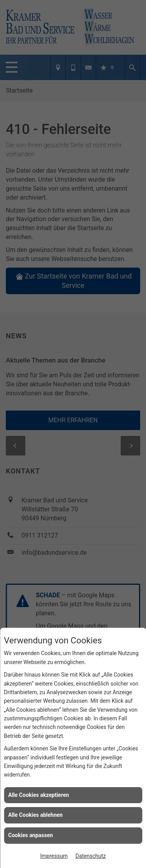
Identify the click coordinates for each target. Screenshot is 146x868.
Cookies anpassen (31, 835)
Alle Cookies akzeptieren (39, 795)
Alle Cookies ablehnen (35, 815)
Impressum (54, 856)
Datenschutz (91, 856)
